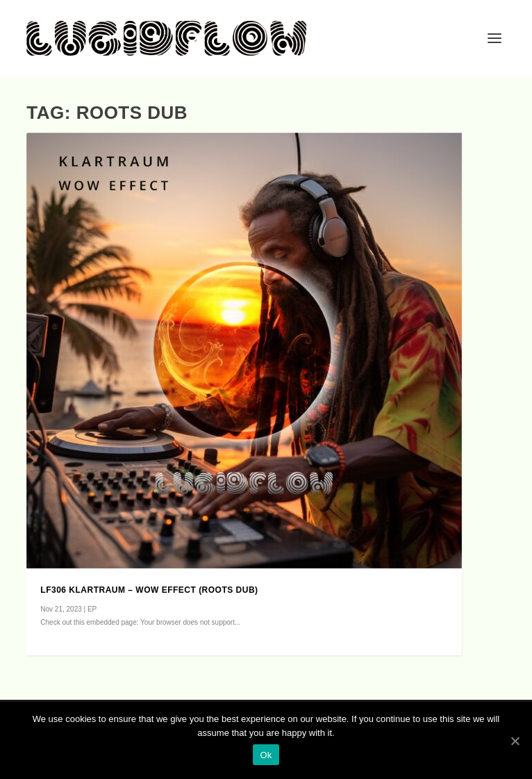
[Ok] (515, 741)
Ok (266, 755)
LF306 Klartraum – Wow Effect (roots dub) (149, 590)
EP (92, 609)
